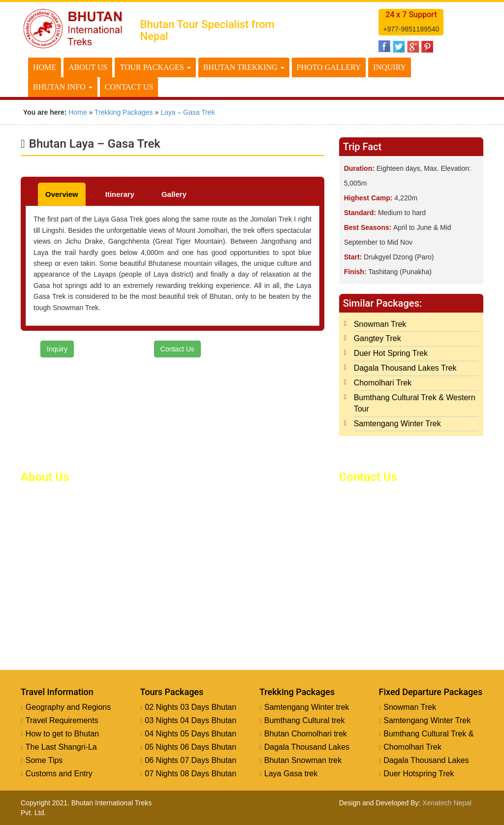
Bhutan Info (63, 87)
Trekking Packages (124, 112)
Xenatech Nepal (447, 803)
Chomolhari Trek (383, 383)
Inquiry (390, 67)
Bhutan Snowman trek (303, 760)
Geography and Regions (68, 707)
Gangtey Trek (378, 338)
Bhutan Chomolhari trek (306, 734)
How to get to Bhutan (62, 734)
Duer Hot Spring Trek (391, 353)
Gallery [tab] (174, 194)
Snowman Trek (380, 324)
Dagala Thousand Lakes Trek (405, 368)
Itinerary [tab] (120, 194)
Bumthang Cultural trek (305, 720)
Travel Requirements (62, 720)
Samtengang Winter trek (307, 707)
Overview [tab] (62, 194)
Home (45, 67)
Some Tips (44, 760)
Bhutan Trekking (244, 67)
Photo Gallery (329, 67)
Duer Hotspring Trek (419, 774)
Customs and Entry (59, 774)
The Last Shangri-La (61, 747)
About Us (88, 67)
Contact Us (129, 87)
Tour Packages (155, 67)
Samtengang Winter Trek (397, 424)
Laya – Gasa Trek (188, 112)
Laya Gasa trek (291, 774)
